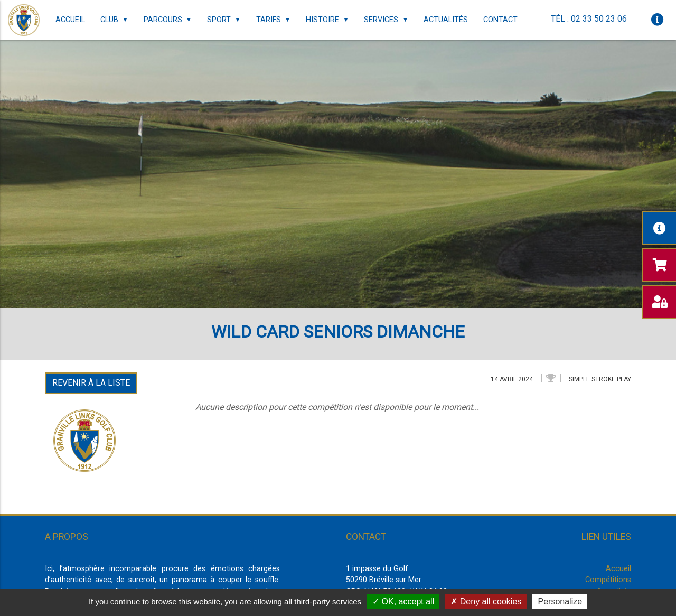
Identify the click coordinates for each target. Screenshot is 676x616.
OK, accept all (403, 601)
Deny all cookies (486, 601)
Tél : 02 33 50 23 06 (589, 19)
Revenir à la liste (91, 383)
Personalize (560, 601)
